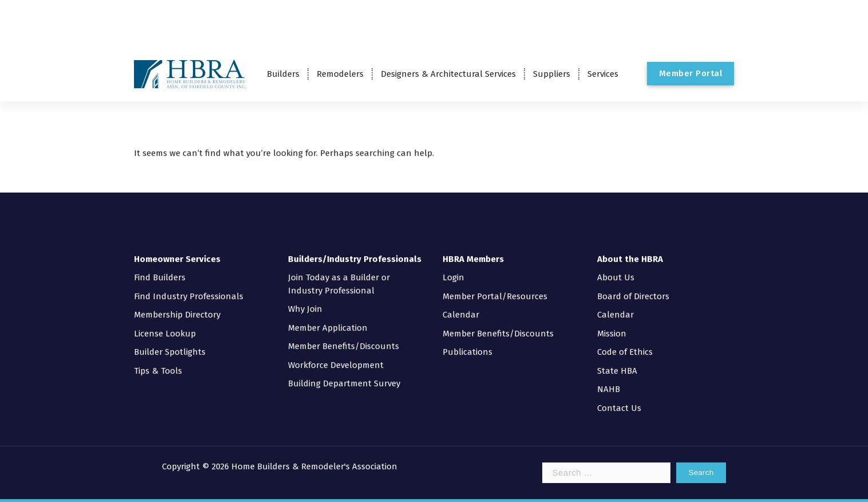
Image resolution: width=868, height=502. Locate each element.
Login (453, 268)
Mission (612, 323)
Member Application (328, 317)
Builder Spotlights (170, 342)
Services (603, 74)
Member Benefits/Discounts (344, 336)
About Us (616, 268)
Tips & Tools (158, 360)
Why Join (305, 299)
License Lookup (165, 323)
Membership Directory (177, 305)
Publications (467, 342)
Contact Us (619, 398)
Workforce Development (336, 355)
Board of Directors (633, 286)
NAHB (609, 379)
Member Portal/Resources (495, 286)
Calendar (461, 305)
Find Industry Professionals (189, 286)
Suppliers (552, 74)
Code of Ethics (625, 342)
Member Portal (691, 73)
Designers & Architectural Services (448, 74)
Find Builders (160, 268)
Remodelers (340, 74)
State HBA (617, 360)
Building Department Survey (344, 374)
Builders (283, 74)
